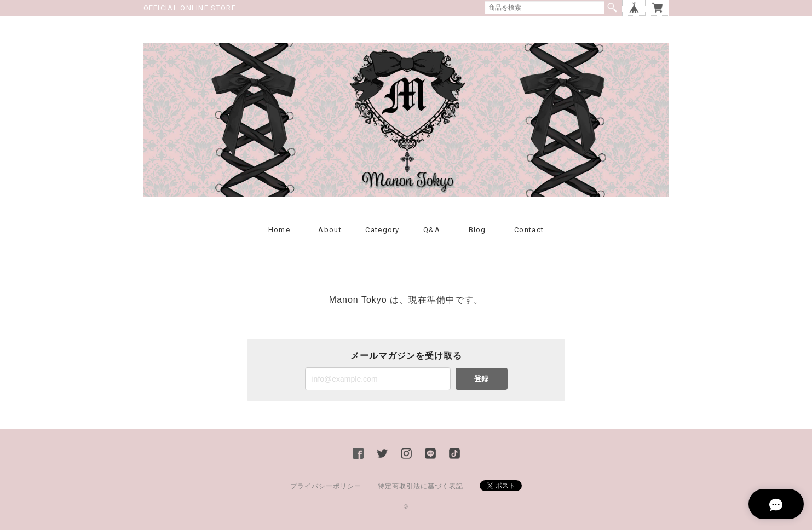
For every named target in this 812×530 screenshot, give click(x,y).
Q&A (432, 230)
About (330, 230)
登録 (481, 379)
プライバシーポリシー (326, 486)
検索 (612, 8)
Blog (477, 230)
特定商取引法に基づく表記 (421, 486)
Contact (529, 230)
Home (279, 230)
